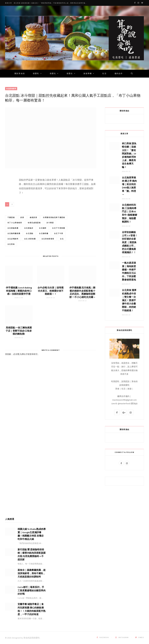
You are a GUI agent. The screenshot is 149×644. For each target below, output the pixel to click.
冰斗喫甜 (31, 229)
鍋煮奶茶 (36, 217)
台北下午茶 (12, 245)
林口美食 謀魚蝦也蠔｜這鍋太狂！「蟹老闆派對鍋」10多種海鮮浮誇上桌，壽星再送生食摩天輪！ (50, 3)
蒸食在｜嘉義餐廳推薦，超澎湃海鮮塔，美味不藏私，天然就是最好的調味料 (32, 573)
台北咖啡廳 (46, 240)
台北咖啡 (27, 234)
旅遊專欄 (88, 74)
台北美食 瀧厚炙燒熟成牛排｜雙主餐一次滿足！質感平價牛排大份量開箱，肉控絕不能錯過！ (129, 300)
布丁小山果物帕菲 (44, 223)
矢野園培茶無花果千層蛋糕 (19, 223)
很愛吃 (36, 74)
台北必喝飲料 (29, 245)
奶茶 (24, 217)
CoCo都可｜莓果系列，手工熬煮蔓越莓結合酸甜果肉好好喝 (32, 590)
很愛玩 (53, 74)
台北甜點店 (12, 234)
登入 (19, 361)
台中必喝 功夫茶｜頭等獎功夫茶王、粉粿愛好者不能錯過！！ (51, 298)
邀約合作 (119, 74)
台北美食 (42, 251)
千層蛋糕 (12, 217)
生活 (104, 74)
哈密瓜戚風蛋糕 (14, 229)
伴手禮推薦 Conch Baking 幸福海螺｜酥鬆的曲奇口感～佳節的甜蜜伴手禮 (19, 298)
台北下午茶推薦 (44, 234)
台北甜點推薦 (47, 229)
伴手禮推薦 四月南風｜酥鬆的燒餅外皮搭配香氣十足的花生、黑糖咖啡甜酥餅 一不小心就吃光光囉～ (82, 299)
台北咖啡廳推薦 (14, 240)
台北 (29, 251)
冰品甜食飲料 (11, 89)
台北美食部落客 (14, 251)
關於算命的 (20, 74)
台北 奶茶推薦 (47, 245)
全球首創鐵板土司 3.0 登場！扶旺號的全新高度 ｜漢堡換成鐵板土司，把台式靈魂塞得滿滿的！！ (130, 242)
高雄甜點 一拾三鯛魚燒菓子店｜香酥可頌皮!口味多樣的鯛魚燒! (19, 338)
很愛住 (70, 74)
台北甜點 (31, 240)
